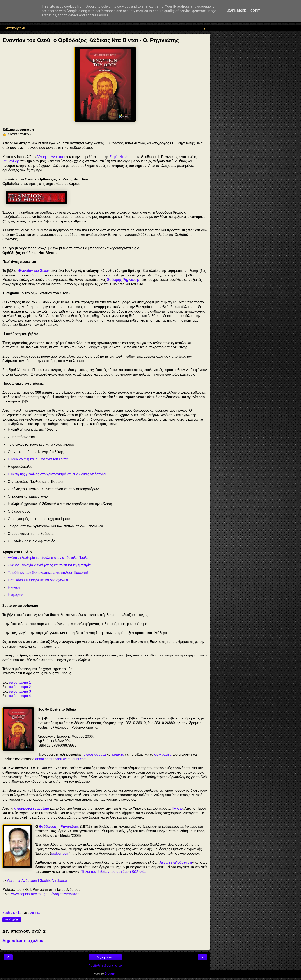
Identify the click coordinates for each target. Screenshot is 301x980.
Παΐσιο (177, 808)
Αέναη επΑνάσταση (51, 157)
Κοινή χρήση (12, 920)
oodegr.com (60, 853)
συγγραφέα (163, 754)
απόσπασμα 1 (20, 682)
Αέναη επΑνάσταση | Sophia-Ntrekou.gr (37, 881)
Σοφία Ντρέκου (121, 157)
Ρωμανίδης (11, 161)
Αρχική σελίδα (105, 957)
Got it (255, 11)
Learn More (236, 11)
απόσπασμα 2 (20, 687)
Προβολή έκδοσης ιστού (105, 966)
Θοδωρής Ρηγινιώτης (123, 280)
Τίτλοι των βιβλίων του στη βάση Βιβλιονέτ (114, 872)
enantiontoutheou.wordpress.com (61, 759)
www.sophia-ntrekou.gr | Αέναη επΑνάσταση (45, 894)
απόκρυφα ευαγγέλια (32, 808)
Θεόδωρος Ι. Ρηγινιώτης (59, 827)
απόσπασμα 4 (20, 696)
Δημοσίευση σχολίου (23, 941)
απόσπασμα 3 (20, 691)
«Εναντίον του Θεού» (34, 271)
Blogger (110, 973)
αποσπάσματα (95, 754)
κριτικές (118, 754)
